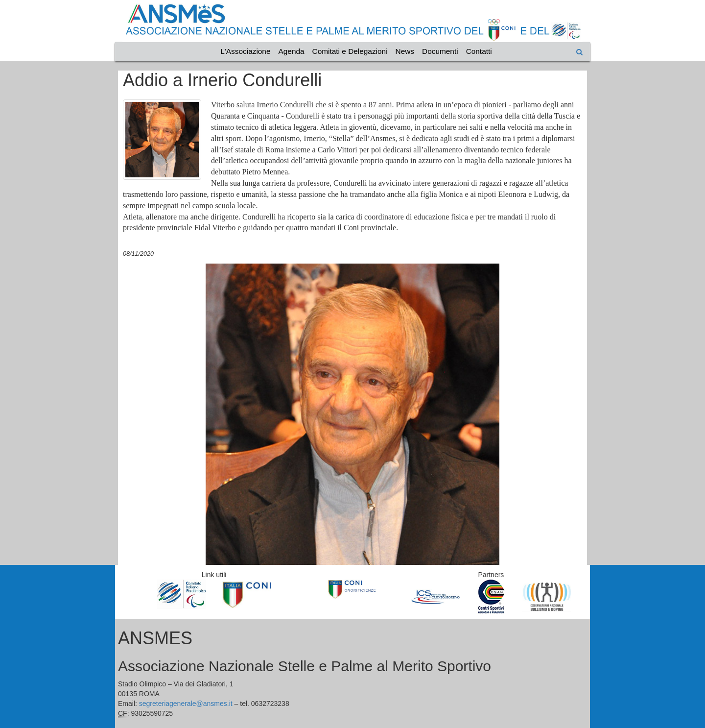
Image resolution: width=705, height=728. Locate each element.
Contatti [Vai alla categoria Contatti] (479, 51)
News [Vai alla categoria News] (405, 51)
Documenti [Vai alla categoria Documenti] (440, 51)
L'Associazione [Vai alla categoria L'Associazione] (245, 51)
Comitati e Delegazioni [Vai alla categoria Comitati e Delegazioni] (350, 51)
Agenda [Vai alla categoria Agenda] (292, 51)
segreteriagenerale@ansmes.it (186, 704)
